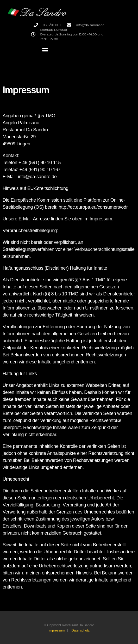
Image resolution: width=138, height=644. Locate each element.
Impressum (57, 630)
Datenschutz (81, 630)
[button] (45, 50)
